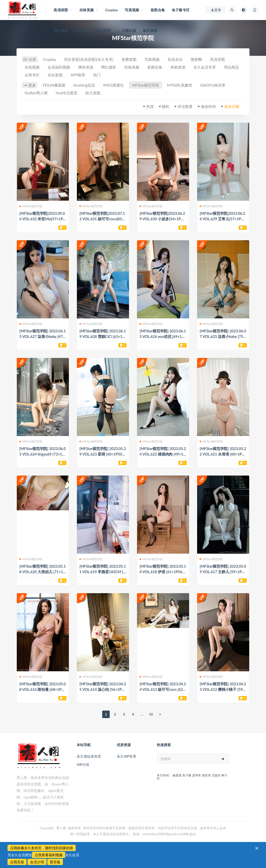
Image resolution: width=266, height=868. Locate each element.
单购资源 (178, 67)
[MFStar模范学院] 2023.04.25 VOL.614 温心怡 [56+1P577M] (103, 689)
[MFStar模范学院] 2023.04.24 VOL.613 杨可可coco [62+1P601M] (163, 689)
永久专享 (103, 30)
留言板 (55, 862)
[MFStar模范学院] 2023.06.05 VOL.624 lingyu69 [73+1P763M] (42, 454)
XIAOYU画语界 (213, 85)
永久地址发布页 (89, 756)
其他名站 (82, 30)
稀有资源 (86, 67)
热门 (97, 75)
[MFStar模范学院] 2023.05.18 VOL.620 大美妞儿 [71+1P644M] (42, 572)
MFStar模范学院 (146, 85)
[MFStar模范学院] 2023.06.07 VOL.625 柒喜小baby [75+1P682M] (223, 336)
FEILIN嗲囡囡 (54, 85)
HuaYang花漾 (84, 85)
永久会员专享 (205, 67)
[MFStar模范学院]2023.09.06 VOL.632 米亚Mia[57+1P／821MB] (42, 219)
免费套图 (129, 59)
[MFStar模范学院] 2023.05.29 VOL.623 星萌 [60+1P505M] (103, 454)
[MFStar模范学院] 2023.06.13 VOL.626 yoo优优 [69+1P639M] (163, 336)
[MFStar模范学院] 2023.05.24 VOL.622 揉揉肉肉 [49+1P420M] (163, 454)
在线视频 (32, 67)
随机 (166, 106)
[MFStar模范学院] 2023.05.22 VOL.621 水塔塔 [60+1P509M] (223, 454)
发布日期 (232, 106)
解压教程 (150, 30)
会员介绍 (37, 862)
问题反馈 (129, 30)
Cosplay (50, 59)
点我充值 (17, 862)
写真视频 (152, 59)
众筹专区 (32, 75)
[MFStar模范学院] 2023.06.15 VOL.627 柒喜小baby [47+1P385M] (42, 336)
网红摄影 (61, 30)
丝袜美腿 (132, 67)
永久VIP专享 (126, 756)
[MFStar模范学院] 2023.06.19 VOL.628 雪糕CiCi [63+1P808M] (103, 336)
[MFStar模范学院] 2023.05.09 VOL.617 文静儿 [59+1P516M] (223, 572)
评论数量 (185, 106)
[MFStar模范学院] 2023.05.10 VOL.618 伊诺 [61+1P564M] (163, 572)
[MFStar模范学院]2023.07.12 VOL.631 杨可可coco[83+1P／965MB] (103, 219)
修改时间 (208, 106)
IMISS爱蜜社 (113, 85)
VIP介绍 (83, 765)
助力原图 (93, 93)
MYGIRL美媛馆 (180, 85)
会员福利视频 (59, 67)
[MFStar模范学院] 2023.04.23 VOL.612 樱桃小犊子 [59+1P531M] (223, 689)
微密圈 (196, 59)
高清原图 (217, 59)
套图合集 (155, 67)
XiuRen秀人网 (36, 93)
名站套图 (55, 75)
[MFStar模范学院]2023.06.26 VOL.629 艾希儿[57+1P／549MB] (222, 219)
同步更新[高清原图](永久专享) (89, 59)
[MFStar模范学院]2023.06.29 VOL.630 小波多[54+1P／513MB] (162, 219)
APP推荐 (78, 75)
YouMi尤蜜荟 (66, 93)
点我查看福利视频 (49, 855)
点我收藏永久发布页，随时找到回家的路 (42, 848)
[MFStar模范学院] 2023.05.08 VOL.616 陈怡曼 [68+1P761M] (42, 689)
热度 (150, 106)
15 (151, 714)
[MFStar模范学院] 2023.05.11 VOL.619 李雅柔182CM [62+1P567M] (103, 572)
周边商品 (231, 67)
